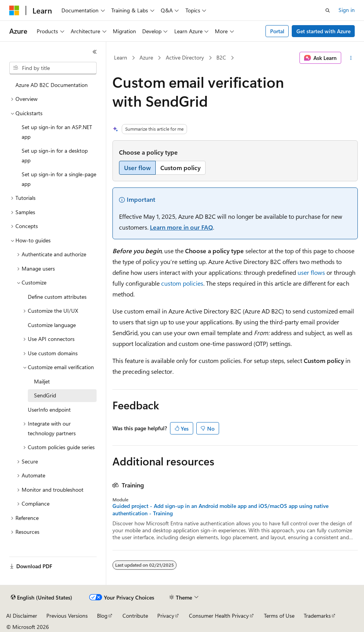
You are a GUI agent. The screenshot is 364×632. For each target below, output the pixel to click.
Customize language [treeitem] (52, 325)
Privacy (166, 616)
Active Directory (185, 57)
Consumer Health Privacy (219, 616)
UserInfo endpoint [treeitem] (49, 410)
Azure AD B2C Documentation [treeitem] (52, 85)
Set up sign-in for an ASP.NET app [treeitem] (57, 132)
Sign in (347, 10)
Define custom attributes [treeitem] (57, 297)
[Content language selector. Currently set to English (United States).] (42, 598)
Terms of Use (279, 616)
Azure (146, 57)
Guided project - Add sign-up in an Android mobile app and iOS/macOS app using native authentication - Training (220, 509)
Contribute (135, 616)
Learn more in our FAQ (181, 227)
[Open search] (328, 10)
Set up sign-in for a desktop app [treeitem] (55, 155)
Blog (102, 616)
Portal (277, 31)
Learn (121, 57)
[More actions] (351, 58)
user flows (311, 272)
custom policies (182, 283)
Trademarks (317, 616)
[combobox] (53, 68)
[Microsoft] (14, 10)
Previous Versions (67, 616)
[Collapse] (95, 52)
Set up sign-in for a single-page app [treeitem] (59, 179)
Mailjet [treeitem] (42, 381)
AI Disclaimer (22, 616)
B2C (221, 57)
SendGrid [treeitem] (45, 395)
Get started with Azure (323, 31)
